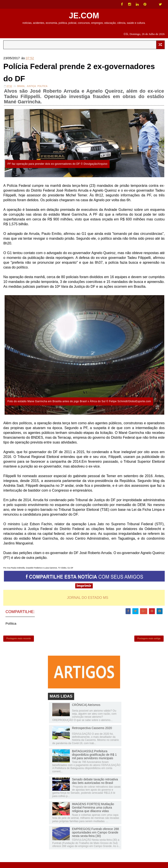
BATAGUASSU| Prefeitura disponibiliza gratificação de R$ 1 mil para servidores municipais (94, 761)
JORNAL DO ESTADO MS (87, 601)
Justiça (31, 89)
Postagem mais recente (19, 643)
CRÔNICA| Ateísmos (86, 711)
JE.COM (84, 16)
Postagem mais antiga (149, 643)
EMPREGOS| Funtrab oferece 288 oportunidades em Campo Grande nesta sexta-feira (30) (95, 839)
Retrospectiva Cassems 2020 (92, 734)
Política (42, 89)
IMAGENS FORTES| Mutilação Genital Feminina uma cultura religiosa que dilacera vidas (93, 813)
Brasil (21, 89)
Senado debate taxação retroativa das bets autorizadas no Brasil (95, 787)
